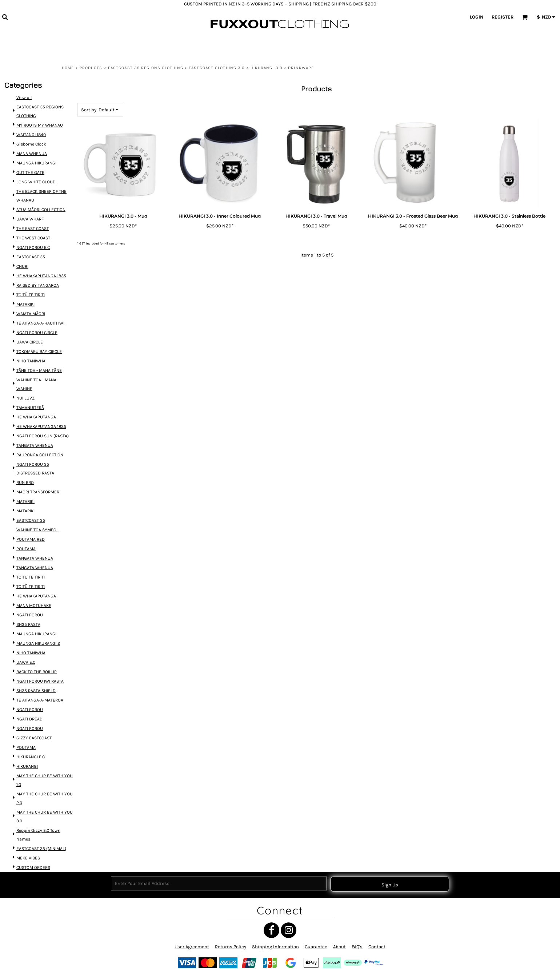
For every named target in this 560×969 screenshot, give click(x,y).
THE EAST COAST (33, 241)
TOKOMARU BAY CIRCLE (39, 358)
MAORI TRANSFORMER (38, 491)
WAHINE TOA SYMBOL (37, 527)
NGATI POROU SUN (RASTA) (42, 438)
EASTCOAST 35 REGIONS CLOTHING (146, 68)
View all (25, 116)
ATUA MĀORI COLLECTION (41, 223)
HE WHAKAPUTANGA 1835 (41, 286)
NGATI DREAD (30, 707)
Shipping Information (275, 947)
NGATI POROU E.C (33, 259)
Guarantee (316, 947)
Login (477, 17)
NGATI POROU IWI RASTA (40, 671)
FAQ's (357, 947)
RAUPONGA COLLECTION (40, 456)
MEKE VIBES (29, 839)
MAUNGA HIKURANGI (37, 178)
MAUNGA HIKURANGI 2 (38, 635)
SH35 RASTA (29, 617)
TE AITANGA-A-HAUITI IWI (40, 331)
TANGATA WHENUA (35, 447)
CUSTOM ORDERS (33, 848)
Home (68, 68)
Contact (377, 947)
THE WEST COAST (33, 250)
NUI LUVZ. (26, 402)
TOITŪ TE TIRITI (31, 304)
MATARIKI (26, 313)
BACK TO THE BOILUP (37, 662)
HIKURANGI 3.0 (267, 68)
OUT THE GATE (31, 188)
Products (91, 68)
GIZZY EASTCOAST (34, 725)
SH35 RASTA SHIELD (36, 680)
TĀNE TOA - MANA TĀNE (39, 376)
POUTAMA (27, 545)
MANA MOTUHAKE (34, 599)
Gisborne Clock (32, 161)
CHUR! (23, 277)
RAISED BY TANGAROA (38, 295)
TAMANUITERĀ (31, 411)
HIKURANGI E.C (31, 743)
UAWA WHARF (30, 232)
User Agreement (192, 947)
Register (503, 17)
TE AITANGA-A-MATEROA (40, 689)
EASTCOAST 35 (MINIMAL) (41, 830)
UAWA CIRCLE (30, 349)
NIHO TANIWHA (31, 367)
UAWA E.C (26, 653)
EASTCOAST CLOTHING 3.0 (217, 68)
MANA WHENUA (32, 169)
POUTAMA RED (31, 536)
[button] (5, 17)
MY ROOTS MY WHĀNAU (40, 142)
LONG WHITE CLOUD (36, 197)
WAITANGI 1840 (31, 152)
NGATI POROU (30, 608)
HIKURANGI (28, 752)
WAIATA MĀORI (31, 321)
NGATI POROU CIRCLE (37, 340)
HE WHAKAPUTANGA (36, 420)
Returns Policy (231, 947)
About (339, 947)
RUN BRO (26, 482)
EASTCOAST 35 (31, 268)
